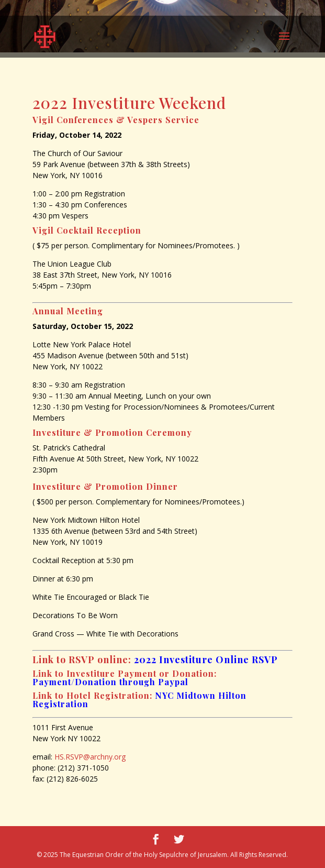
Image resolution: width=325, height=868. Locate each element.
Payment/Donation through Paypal (110, 682)
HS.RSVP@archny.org (90, 757)
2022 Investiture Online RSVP (206, 660)
